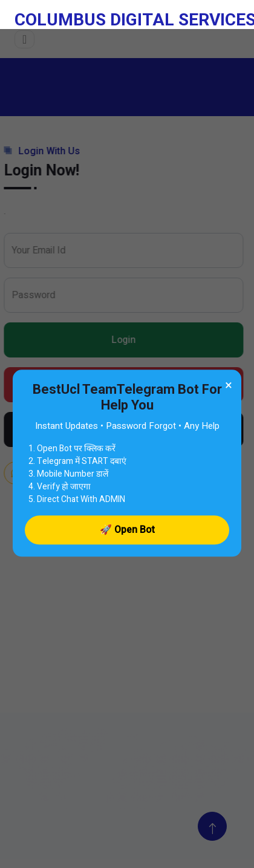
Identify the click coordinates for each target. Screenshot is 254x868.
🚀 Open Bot (127, 530)
